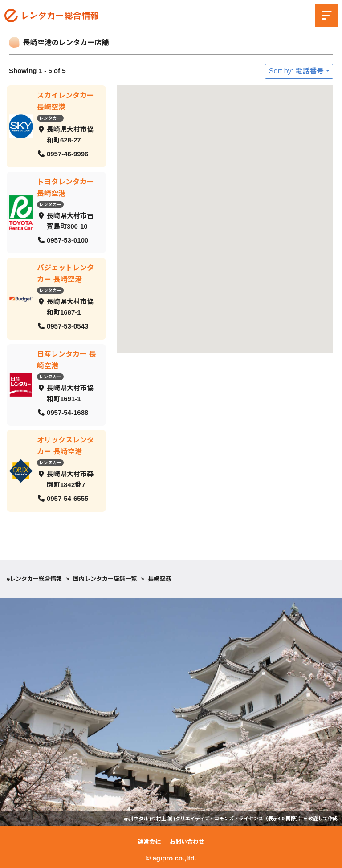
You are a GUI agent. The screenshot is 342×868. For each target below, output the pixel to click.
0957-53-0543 (67, 326)
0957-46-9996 (67, 154)
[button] (286, 288)
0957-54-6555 (67, 498)
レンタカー (50, 118)
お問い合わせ (187, 842)
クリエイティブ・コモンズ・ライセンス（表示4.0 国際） (237, 819)
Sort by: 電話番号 (297, 71)
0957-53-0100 (67, 240)
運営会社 (149, 842)
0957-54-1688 (67, 412)
